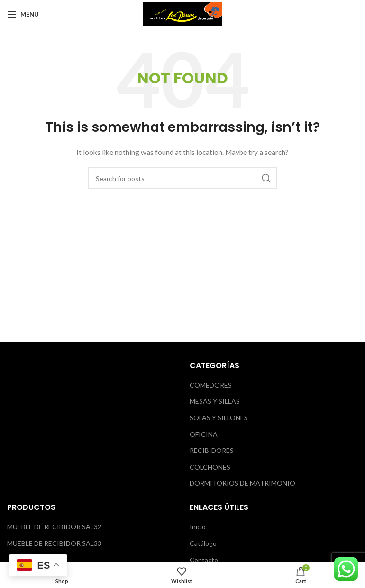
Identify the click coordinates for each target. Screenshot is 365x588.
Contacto (204, 560)
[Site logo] (183, 14)
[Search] (182, 178)
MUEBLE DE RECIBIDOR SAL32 (54, 527)
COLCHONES (210, 467)
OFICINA (204, 434)
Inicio (198, 527)
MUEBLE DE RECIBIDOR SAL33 (54, 543)
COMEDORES (211, 385)
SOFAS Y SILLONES (219, 418)
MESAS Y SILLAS (215, 401)
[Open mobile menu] (23, 14)
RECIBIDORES (212, 450)
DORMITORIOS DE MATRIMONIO (242, 483)
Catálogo (203, 543)
